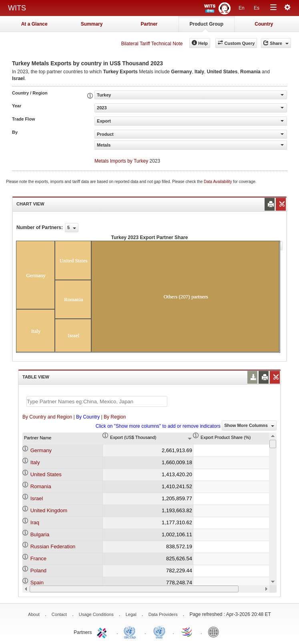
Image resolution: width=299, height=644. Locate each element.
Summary (92, 24)
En (242, 8)
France (38, 558)
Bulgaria (40, 534)
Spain (37, 583)
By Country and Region (47, 417)
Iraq (35, 522)
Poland (38, 571)
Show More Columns (249, 425)
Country (264, 24)
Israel (37, 498)
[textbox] (97, 401)
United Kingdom (49, 510)
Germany (41, 450)
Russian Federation (53, 546)
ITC (103, 632)
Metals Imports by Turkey (121, 161)
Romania (41, 486)
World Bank (215, 632)
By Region (115, 417)
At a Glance (34, 24)
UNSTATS (159, 632)
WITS (17, 8)
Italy (35, 462)
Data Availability (218, 182)
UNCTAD (131, 632)
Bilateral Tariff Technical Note (152, 44)
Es (257, 8)
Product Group (207, 24)
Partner (149, 24)
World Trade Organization (187, 632)
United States (46, 474)
